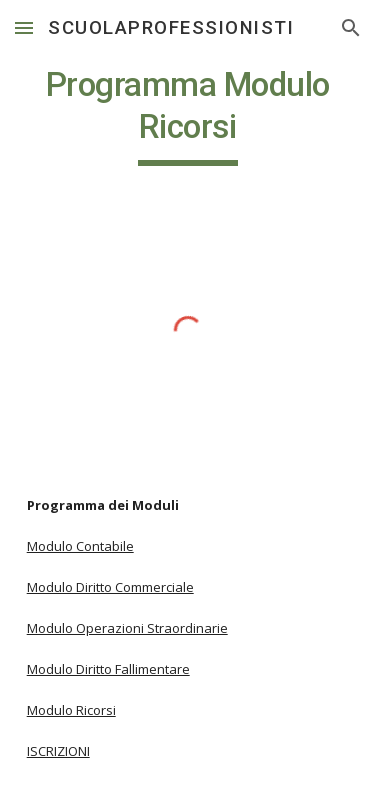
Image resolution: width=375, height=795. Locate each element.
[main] (188, 115)
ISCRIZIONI (58, 751)
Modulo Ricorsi (71, 710)
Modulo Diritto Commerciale (110, 587)
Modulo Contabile (80, 546)
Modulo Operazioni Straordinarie (127, 628)
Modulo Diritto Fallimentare (108, 669)
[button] (24, 27)
